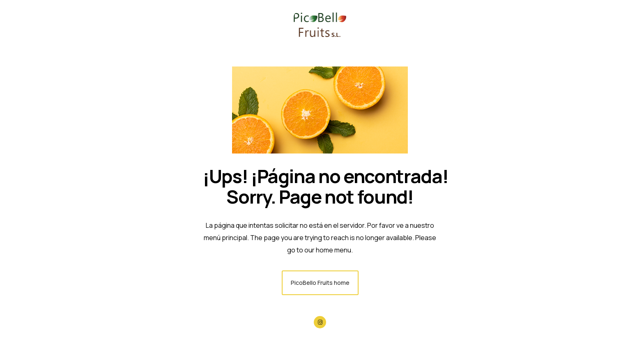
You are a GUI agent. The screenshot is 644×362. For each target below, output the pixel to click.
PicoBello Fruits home (320, 283)
